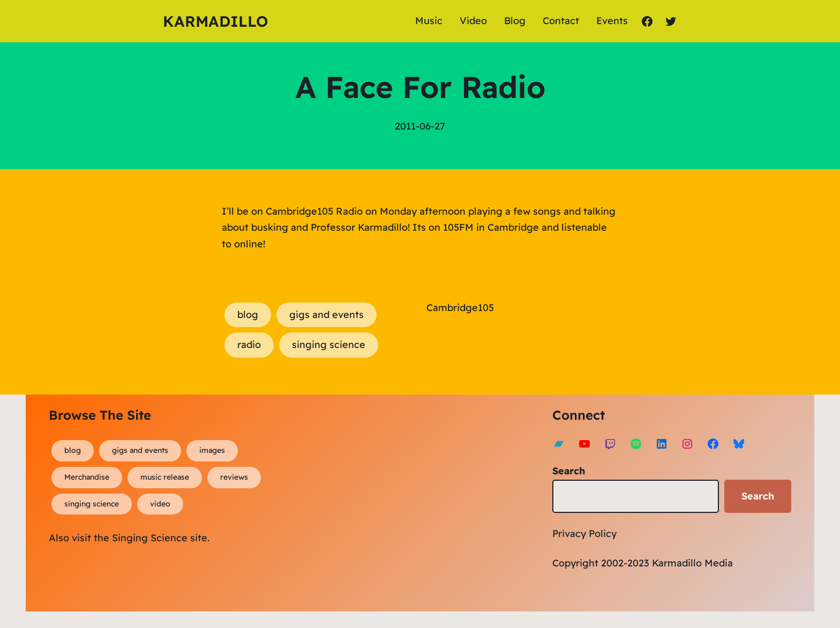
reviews (234, 477)
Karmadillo (215, 21)
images (212, 450)
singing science (329, 345)
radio (249, 345)
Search (569, 471)
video (160, 504)
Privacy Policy (584, 534)
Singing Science (150, 538)
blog (248, 315)
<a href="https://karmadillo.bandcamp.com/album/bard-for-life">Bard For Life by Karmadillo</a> (394, 500)
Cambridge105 (460, 308)
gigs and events (327, 315)
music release (165, 477)
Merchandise (87, 477)
